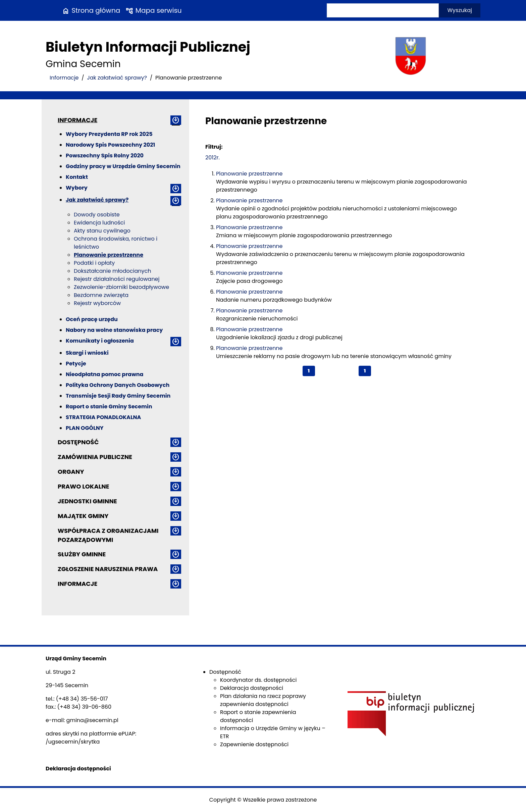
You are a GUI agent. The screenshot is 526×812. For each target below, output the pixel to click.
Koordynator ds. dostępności (258, 680)
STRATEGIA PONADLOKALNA (103, 417)
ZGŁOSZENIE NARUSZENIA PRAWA (108, 569)
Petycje (76, 364)
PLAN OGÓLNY (85, 428)
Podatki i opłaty (94, 263)
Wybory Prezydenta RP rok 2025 (109, 134)
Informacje (64, 78)
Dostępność (78, 442)
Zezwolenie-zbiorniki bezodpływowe (121, 287)
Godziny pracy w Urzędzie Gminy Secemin (123, 166)
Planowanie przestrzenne (109, 255)
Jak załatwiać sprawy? (117, 78)
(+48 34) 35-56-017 (82, 699)
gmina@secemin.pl (92, 720)
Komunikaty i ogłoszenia (100, 341)
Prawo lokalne (84, 486)
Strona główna (91, 10)
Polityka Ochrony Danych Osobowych (118, 385)
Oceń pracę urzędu (92, 319)
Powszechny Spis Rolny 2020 (105, 156)
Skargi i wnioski (87, 353)
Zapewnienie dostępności (254, 744)
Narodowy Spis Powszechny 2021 (110, 145)
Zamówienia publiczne (95, 457)
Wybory (77, 188)
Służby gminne (82, 554)
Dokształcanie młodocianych (112, 271)
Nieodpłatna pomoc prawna (104, 374)
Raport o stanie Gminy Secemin (109, 407)
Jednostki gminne (87, 501)
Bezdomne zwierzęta (101, 295)
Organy (71, 472)
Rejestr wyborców (97, 303)
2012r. (213, 158)
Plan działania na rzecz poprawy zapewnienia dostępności (263, 700)
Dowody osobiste (97, 215)
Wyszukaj (460, 10)
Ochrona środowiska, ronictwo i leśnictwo (116, 243)
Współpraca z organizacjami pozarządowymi (108, 535)
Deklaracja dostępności (252, 688)
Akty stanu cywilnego (102, 231)
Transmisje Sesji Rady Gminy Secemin (118, 396)
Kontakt (77, 177)
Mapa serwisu (153, 10)
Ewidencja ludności (99, 223)
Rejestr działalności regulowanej (117, 279)
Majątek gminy (83, 516)
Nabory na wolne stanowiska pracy (114, 330)
